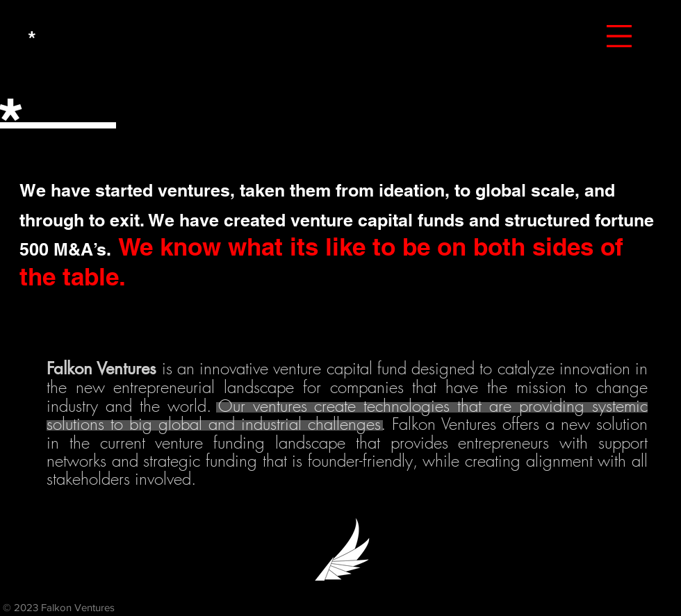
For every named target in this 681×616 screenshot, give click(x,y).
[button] (619, 36)
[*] (32, 38)
